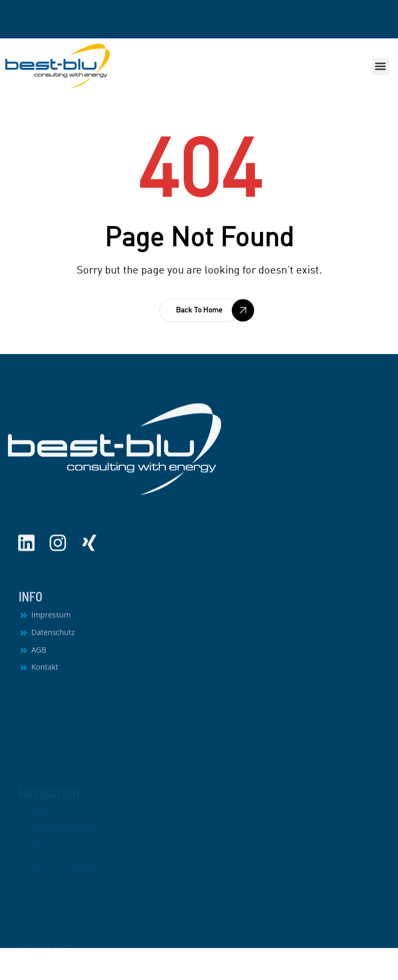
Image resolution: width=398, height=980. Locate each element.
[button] (381, 66)
